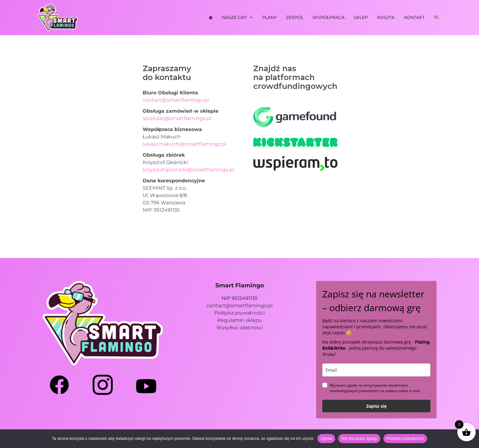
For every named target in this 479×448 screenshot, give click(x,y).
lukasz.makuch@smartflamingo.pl (185, 144)
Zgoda (326, 438)
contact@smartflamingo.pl (176, 100)
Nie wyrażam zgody (359, 438)
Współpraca (329, 17)
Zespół (295, 17)
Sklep (361, 17)
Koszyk (386, 17)
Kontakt (414, 17)
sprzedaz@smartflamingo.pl (177, 118)
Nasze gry (237, 18)
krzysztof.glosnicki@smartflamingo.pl (188, 170)
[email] (376, 370)
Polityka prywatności (240, 313)
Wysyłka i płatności (239, 328)
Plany (269, 17)
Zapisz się (376, 406)
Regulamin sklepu (240, 320)
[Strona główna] (210, 18)
